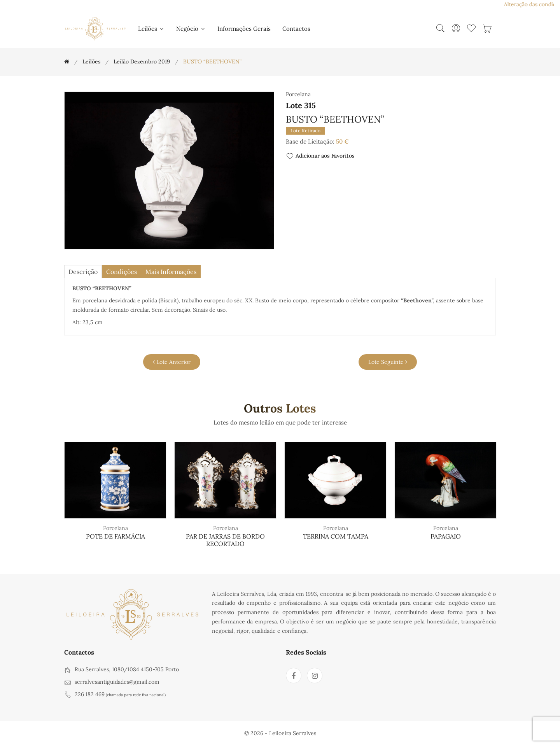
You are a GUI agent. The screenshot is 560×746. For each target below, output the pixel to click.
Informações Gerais (244, 29)
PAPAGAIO (446, 536)
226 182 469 (90, 694)
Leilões (151, 29)
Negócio (191, 29)
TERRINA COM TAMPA (336, 536)
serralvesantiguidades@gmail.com (117, 682)
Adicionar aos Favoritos (320, 156)
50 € (342, 141)
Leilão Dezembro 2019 (142, 61)
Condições (122, 272)
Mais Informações (171, 272)
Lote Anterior (172, 362)
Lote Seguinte (388, 362)
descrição (83, 272)
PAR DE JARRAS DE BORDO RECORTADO (225, 540)
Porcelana (115, 528)
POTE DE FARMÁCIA (115, 536)
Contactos (296, 29)
